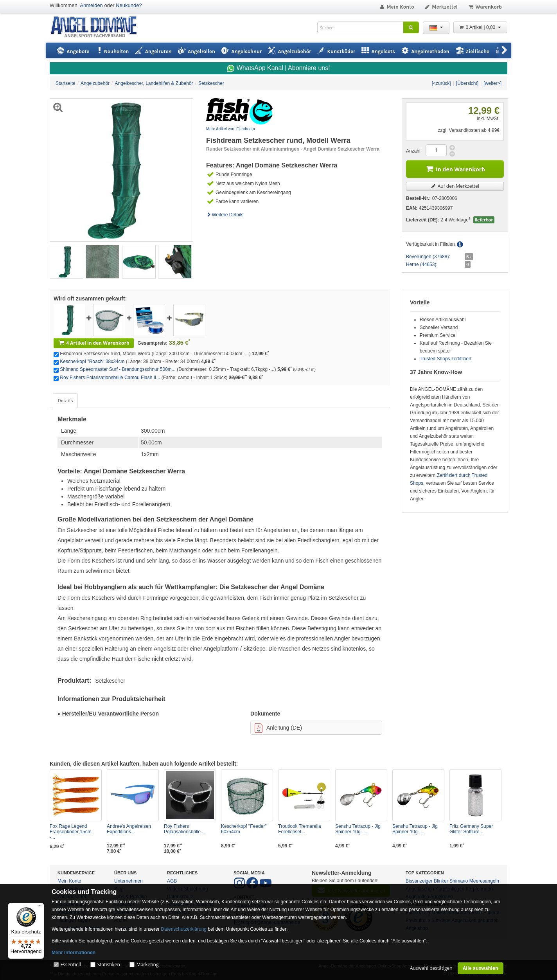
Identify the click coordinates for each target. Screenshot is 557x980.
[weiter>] (492, 83)
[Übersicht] (467, 83)
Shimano (459, 881)
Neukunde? (129, 5)
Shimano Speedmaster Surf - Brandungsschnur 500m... (118, 369)
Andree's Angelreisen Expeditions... (129, 829)
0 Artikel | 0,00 (480, 27)
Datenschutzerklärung (184, 929)
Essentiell (70, 965)
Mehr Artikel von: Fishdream (231, 129)
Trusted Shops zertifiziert (446, 359)
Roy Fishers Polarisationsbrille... (184, 829)
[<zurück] (441, 83)
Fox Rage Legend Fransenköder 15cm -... (71, 832)
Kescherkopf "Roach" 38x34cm (92, 361)
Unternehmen (128, 881)
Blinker (441, 881)
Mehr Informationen (74, 953)
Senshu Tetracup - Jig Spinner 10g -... (358, 829)
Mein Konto (397, 7)
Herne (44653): (422, 264)
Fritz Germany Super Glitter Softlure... (471, 829)
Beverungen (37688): (428, 257)
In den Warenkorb (455, 168)
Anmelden (91, 5)
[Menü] (40, 908)
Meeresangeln (484, 881)
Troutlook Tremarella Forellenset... (300, 829)
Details (65, 401)
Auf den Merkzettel (455, 186)
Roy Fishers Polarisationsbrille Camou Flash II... (110, 378)
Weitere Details (225, 215)
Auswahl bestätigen (431, 968)
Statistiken (109, 965)
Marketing (148, 965)
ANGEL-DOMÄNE (98, 27)
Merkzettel (441, 7)
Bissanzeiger (419, 881)
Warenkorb (485, 7)
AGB (172, 881)
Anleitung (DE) (278, 728)
